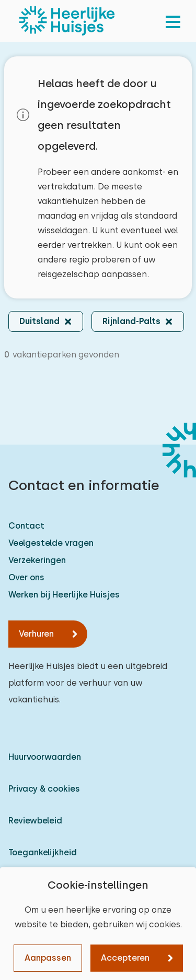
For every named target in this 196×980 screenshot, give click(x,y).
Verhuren (36, 634)
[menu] (173, 21)
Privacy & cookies (44, 789)
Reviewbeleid (35, 821)
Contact (26, 526)
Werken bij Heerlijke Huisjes (64, 595)
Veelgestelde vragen (51, 543)
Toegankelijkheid (43, 852)
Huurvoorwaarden (45, 757)
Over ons (26, 577)
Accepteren (125, 958)
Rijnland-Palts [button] (131, 321)
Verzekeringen (37, 560)
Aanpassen (48, 958)
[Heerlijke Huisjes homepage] (67, 21)
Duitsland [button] (39, 321)
